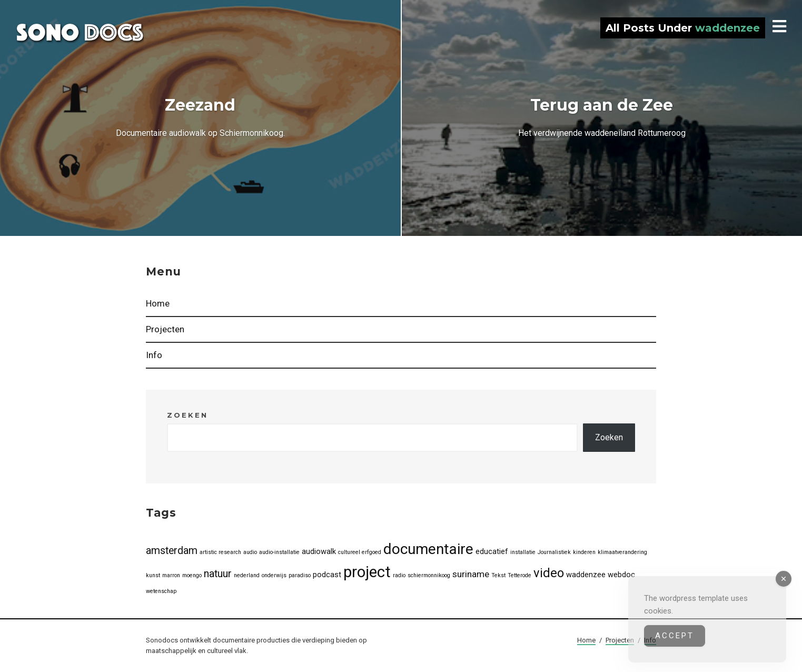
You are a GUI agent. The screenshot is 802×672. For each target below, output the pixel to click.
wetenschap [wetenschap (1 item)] (161, 591)
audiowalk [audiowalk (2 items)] (319, 551)
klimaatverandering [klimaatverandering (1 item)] (622, 552)
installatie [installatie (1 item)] (523, 552)
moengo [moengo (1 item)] (192, 575)
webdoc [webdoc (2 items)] (621, 575)
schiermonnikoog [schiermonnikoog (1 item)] (429, 575)
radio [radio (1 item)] (399, 575)
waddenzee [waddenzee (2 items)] (586, 575)
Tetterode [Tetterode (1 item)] (519, 575)
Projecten (165, 329)
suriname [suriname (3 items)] (471, 574)
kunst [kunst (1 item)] (153, 575)
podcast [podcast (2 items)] (327, 575)
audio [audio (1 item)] (250, 552)
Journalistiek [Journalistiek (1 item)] (554, 552)
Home (158, 303)
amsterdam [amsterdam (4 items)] (172, 551)
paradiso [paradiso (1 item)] (300, 575)
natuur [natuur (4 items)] (218, 574)
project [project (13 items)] (367, 572)
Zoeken (187, 415)
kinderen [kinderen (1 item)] (584, 552)
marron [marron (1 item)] (171, 575)
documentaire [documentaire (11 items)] (428, 549)
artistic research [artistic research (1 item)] (220, 552)
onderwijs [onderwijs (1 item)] (274, 575)
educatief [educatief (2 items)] (492, 551)
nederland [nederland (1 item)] (247, 575)
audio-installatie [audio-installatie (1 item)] (279, 552)
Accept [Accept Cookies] (675, 643)
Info (154, 355)
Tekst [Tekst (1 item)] (498, 575)
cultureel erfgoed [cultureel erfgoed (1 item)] (360, 552)
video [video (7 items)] (549, 573)
